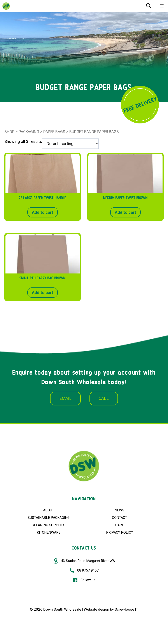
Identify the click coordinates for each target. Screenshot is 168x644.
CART (119, 525)
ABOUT (49, 510)
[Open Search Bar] (149, 6)
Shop (9, 132)
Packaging (29, 132)
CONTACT (120, 518)
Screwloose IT (126, 609)
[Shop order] (70, 144)
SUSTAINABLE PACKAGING (49, 518)
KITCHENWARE (49, 532)
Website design (96, 609)
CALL (104, 398)
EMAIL (65, 398)
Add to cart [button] (43, 212)
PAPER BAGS (54, 132)
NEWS (119, 510)
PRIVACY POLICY (120, 532)
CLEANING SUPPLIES (49, 525)
